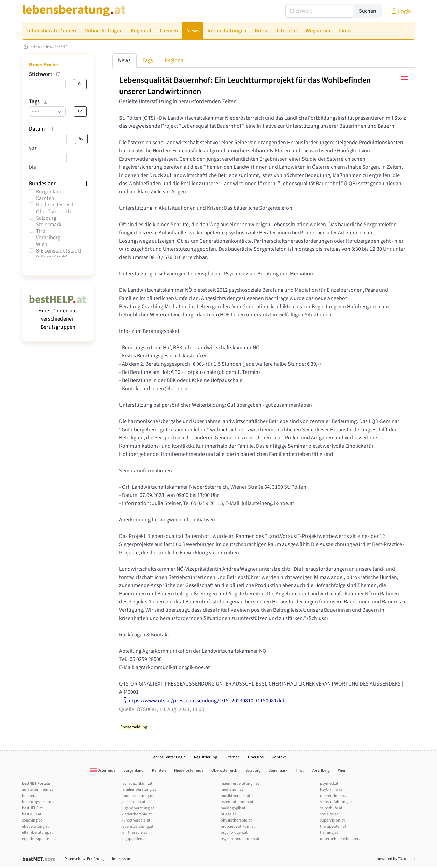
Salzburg (46, 218)
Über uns (256, 757)
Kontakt (279, 757)
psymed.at (329, 783)
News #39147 (56, 47)
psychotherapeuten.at (240, 839)
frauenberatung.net (138, 796)
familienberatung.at (139, 790)
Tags (148, 60)
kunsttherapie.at (136, 820)
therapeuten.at (333, 826)
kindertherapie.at (136, 814)
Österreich (103, 770)
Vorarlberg (48, 238)
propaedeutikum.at (238, 826)
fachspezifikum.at (137, 783)
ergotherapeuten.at (39, 839)
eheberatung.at (35, 826)
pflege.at (228, 814)
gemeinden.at (133, 802)
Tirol (41, 231)
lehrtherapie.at (134, 833)
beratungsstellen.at (39, 802)
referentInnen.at (334, 796)
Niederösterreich (55, 205)
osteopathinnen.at (237, 802)
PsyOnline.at (331, 790)
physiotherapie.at (236, 820)
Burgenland (49, 192)
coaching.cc (32, 820)
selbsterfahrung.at (336, 802)
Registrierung (206, 757)
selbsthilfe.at (331, 808)
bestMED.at (32, 814)
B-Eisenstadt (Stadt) (59, 251)
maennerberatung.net (240, 783)
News (37, 47)
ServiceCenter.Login (168, 757)
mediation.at (232, 790)
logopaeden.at (134, 839)
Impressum (122, 859)
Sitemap (232, 757)
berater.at (30, 796)
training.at (329, 833)
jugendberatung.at (138, 808)
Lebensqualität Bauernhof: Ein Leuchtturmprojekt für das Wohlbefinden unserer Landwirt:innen (245, 86)
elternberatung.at (37, 833)
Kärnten (45, 198)
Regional (175, 60)
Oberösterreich (53, 212)
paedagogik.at (233, 808)
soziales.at (329, 814)
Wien (42, 244)
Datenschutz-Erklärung (84, 859)
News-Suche (44, 65)
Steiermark (49, 225)
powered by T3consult (396, 859)
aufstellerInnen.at (37, 790)
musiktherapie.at (235, 796)
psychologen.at (234, 833)
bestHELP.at (32, 808)
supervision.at (332, 820)
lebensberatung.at (137, 826)
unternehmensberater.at (341, 839)
